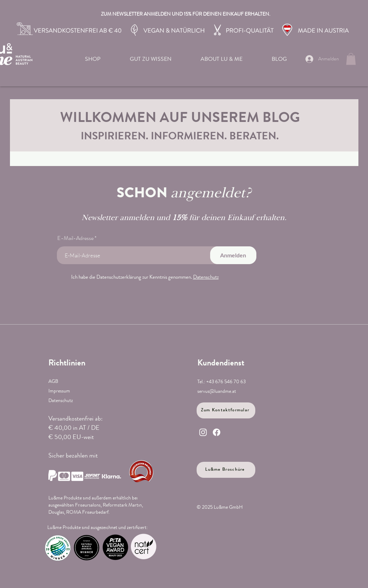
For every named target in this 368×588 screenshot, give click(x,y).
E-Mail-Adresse (75, 238)
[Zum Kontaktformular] (226, 410)
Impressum (59, 391)
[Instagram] (203, 432)
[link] (351, 59)
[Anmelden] (233, 255)
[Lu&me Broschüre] (226, 470)
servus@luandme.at (217, 392)
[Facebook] (217, 432)
